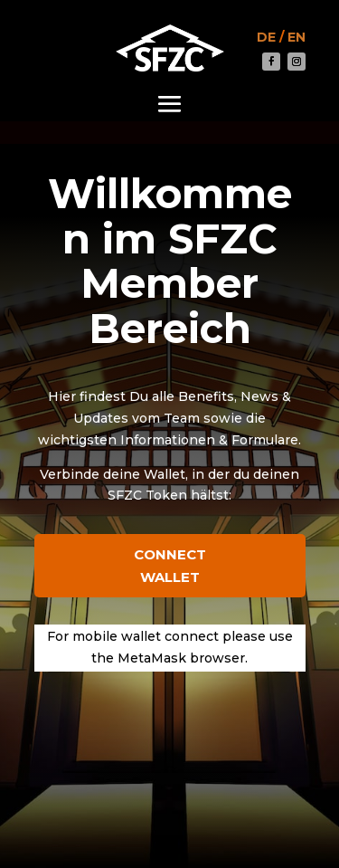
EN (297, 37)
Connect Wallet (170, 566)
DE (266, 37)
